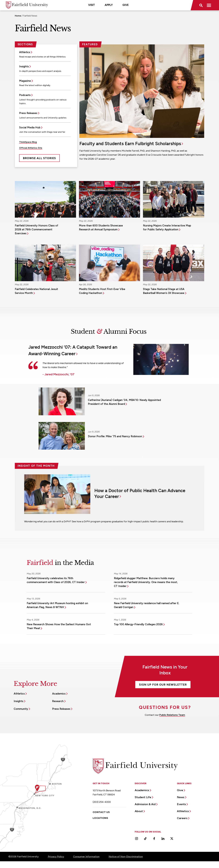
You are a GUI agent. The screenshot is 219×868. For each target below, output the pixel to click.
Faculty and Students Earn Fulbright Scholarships (130, 144)
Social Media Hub (30, 127)
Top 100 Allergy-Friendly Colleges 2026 (138, 624)
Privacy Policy (56, 857)
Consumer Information (86, 857)
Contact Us (101, 812)
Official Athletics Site (31, 148)
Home (18, 16)
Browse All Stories (39, 158)
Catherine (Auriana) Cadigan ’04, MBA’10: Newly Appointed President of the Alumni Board (124, 402)
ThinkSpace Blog (28, 142)
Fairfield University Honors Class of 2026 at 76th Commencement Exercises (36, 229)
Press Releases (28, 113)
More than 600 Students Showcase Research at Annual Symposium (101, 227)
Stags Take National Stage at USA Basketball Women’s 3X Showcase (164, 291)
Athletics (25, 52)
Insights (24, 66)
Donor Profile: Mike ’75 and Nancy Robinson (115, 436)
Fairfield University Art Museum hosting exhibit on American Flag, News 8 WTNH (57, 605)
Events (181, 804)
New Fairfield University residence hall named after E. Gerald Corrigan (147, 605)
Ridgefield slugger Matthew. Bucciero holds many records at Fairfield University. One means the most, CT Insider (146, 582)
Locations (100, 818)
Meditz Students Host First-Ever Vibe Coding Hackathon (102, 291)
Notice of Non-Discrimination (126, 857)
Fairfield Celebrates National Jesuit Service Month (36, 291)
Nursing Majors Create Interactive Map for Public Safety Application (167, 227)
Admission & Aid (145, 804)
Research (58, 701)
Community (21, 709)
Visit (92, 5)
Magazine (25, 81)
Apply (109, 5)
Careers (182, 818)
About (139, 811)
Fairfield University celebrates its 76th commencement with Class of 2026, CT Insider (56, 580)
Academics (59, 694)
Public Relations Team (172, 715)
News (181, 797)
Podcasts (25, 95)
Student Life (143, 797)
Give (126, 5)
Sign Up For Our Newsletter (163, 685)
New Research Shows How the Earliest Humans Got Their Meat (59, 626)
